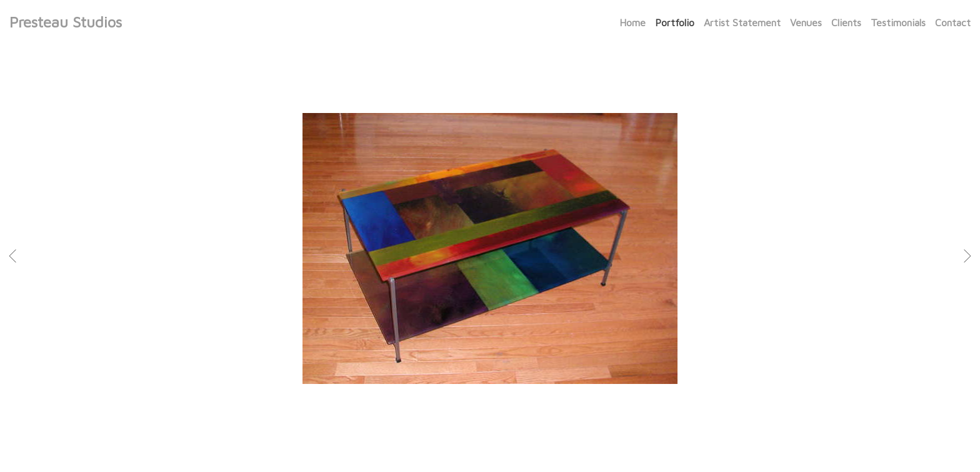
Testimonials (898, 22)
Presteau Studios (66, 22)
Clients (846, 22)
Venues (806, 22)
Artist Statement (742, 22)
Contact (953, 22)
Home (632, 22)
